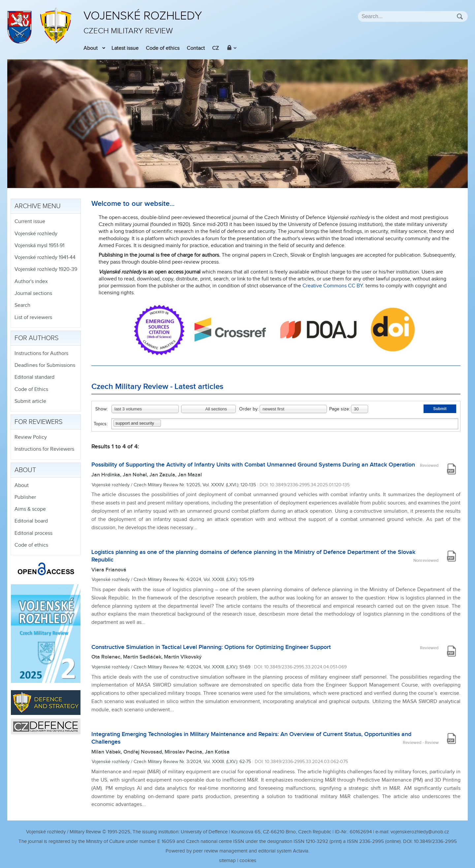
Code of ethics (163, 48)
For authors (37, 338)
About (91, 48)
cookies (248, 861)
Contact (196, 48)
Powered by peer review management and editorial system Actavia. (237, 851)
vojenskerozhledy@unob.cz (420, 832)
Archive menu (38, 206)
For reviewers (39, 422)
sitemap (227, 861)
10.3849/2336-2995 (435, 841)
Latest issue (125, 48)
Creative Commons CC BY (333, 286)
